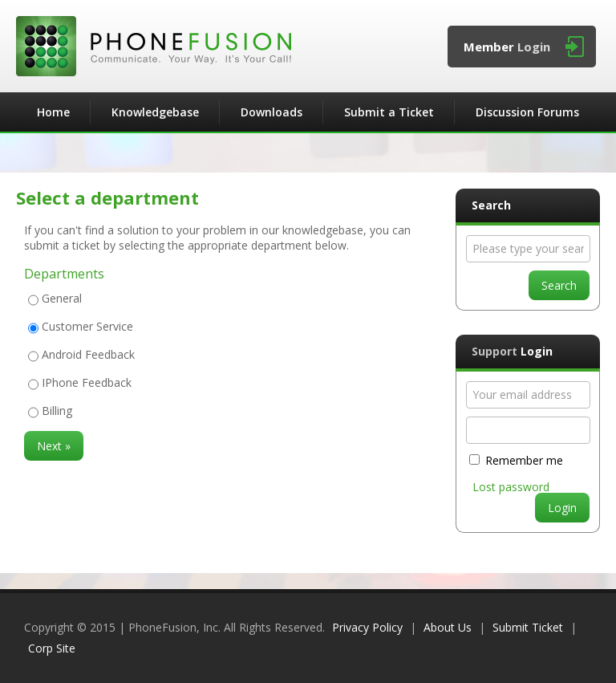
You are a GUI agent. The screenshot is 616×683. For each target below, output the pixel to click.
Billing (57, 411)
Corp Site (52, 648)
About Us (448, 627)
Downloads (272, 112)
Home (53, 112)
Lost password (511, 487)
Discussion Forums (527, 112)
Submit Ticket (528, 627)
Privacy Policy (367, 627)
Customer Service (87, 326)
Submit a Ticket (389, 112)
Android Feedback (88, 354)
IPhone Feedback (87, 382)
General (62, 298)
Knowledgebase (155, 112)
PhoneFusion (154, 46)
